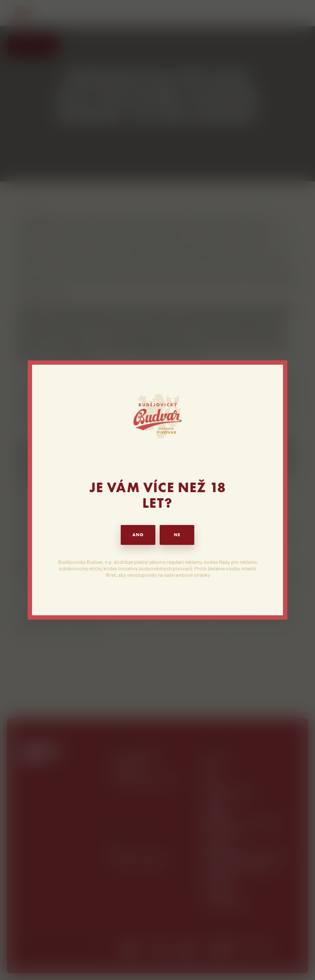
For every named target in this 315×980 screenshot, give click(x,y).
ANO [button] (138, 535)
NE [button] (177, 535)
